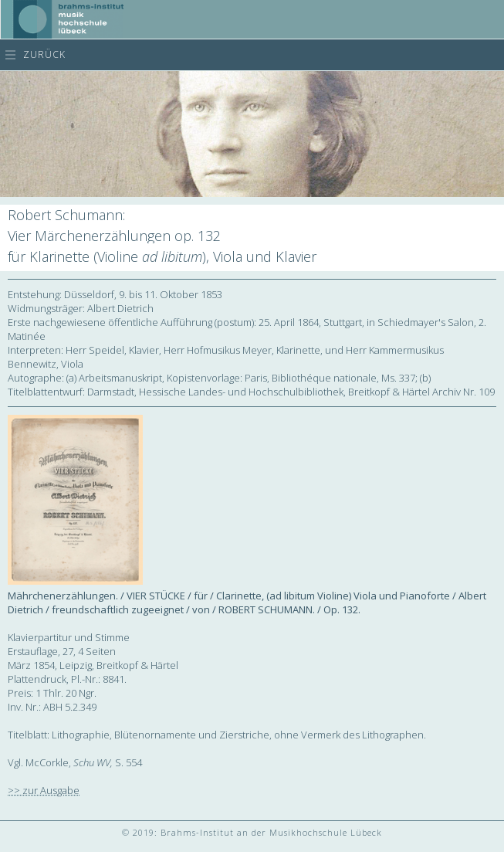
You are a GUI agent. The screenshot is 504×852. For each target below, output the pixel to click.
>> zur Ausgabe (44, 790)
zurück (44, 54)
